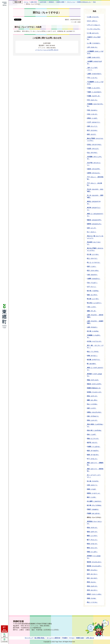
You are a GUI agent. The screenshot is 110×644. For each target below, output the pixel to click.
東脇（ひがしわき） (93, 380)
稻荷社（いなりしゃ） (94, 493)
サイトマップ (29, 638)
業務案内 (51, 2)
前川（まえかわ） (92, 130)
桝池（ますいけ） (92, 396)
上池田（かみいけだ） (94, 57)
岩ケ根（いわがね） (93, 331)
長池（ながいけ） (92, 586)
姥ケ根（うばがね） (93, 291)
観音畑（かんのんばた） (94, 566)
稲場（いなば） (92, 489)
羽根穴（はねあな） (93, 509)
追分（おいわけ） (92, 578)
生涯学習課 (43, 2)
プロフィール (71, 2)
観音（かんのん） (92, 570)
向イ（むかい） (92, 232)
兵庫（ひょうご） (92, 126)
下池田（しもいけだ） (94, 88)
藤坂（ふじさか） (92, 536)
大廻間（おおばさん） (94, 279)
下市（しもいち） (92, 78)
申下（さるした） (92, 459)
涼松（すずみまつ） (93, 416)
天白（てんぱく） (92, 283)
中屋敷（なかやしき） (94, 96)
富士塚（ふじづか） (93, 299)
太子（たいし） (92, 287)
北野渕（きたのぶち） (94, 173)
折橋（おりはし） (92, 356)
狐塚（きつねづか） (93, 455)
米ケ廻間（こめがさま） (94, 501)
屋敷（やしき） (92, 311)
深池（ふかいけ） (92, 420)
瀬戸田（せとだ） (92, 443)
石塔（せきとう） (92, 485)
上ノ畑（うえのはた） (94, 43)
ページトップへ (105, 623)
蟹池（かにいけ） (92, 548)
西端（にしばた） (92, 552)
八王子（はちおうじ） (94, 122)
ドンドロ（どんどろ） (94, 29)
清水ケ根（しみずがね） (94, 430)
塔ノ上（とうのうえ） (94, 262)
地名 (94, 2)
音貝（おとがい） (92, 590)
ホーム (26, 2)
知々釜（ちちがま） (93, 481)
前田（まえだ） (92, 134)
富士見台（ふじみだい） (94, 303)
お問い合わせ (90, 638)
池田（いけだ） (92, 408)
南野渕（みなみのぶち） (94, 224)
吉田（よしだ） (92, 228)
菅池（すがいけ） (92, 528)
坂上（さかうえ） (92, 258)
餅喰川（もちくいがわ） (94, 594)
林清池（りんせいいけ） (94, 392)
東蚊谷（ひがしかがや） (94, 384)
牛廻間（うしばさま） (94, 447)
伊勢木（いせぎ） (92, 118)
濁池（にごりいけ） (93, 439)
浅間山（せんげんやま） (94, 412)
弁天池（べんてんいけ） (94, 341)
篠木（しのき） (92, 497)
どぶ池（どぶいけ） (93, 17)
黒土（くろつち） (92, 602)
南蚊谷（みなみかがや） (94, 220)
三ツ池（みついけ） (93, 33)
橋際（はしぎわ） (92, 400)
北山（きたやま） (92, 153)
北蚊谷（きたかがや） (94, 169)
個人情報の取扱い (40, 638)
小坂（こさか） (92, 307)
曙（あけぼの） (92, 364)
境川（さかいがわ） (93, 271)
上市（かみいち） (92, 47)
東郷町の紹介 (80, 638)
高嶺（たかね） (92, 598)
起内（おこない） (92, 574)
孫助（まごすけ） (92, 295)
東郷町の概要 (60, 2)
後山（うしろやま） (93, 352)
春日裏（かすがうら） (94, 360)
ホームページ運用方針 (54, 638)
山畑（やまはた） (92, 327)
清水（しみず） (92, 434)
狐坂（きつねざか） (93, 451)
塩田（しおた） (92, 266)
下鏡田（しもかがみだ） (94, 92)
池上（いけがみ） (92, 404)
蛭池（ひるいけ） (92, 544)
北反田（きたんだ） (93, 149)
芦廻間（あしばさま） (94, 513)
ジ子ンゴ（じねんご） (94, 25)
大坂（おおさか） (92, 275)
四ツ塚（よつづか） (93, 254)
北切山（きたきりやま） (94, 145)
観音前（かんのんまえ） (94, 562)
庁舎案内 (65, 638)
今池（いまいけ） (92, 114)
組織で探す (34, 2)
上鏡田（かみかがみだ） (94, 74)
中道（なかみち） (92, 110)
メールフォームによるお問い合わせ (47, 50)
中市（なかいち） (92, 100)
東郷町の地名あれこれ (84, 2)
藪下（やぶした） (92, 540)
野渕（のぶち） (92, 582)
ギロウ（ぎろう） (92, 21)
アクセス (72, 638)
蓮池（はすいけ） (92, 532)
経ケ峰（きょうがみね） (94, 505)
